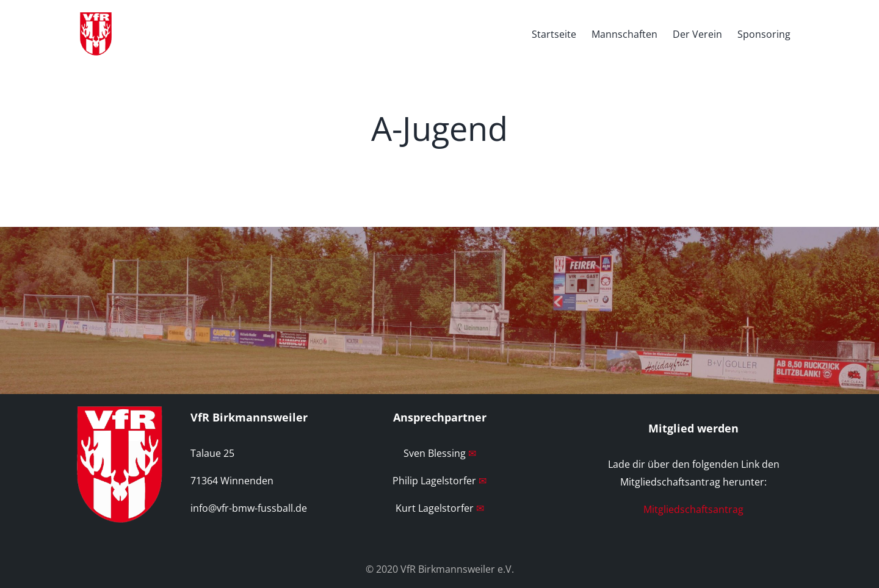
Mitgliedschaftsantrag (693, 509)
